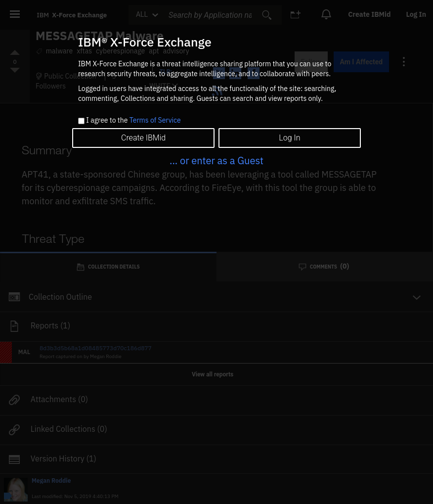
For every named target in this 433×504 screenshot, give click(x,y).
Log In (289, 138)
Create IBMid (143, 138)
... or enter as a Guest (216, 160)
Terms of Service (155, 120)
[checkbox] (81, 121)
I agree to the (133, 121)
